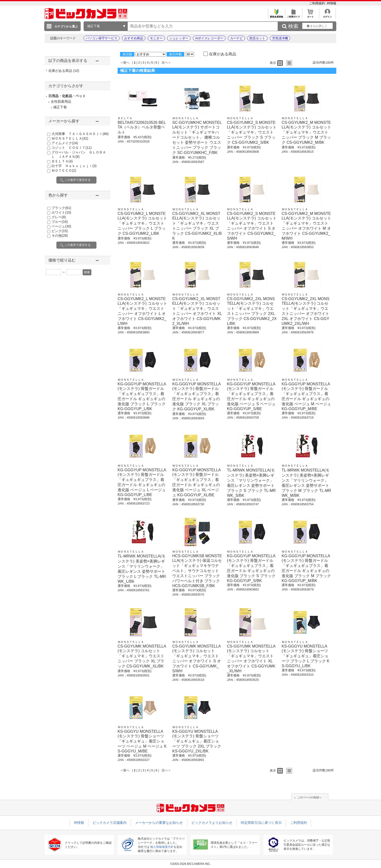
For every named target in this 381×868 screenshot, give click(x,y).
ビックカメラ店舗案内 (110, 823)
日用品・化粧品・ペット (67, 96)
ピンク (60, 231)
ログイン (327, 15)
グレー (59, 217)
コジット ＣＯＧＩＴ (72, 148)
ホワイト (61, 212)
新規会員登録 (276, 15)
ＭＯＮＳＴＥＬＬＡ (70, 138)
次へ (165, 63)
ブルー (60, 222)
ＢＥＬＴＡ (62, 161)
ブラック (61, 208)
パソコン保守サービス (102, 38)
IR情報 (332, 3)
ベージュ (61, 226)
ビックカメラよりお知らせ (212, 823)
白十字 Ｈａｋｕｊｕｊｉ (74, 166)
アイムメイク (65, 143)
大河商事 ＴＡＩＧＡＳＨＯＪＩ (80, 134)
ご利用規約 (317, 3)
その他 (60, 236)
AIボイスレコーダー (209, 38)
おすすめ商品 (134, 38)
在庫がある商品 (64, 71)
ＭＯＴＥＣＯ (64, 170)
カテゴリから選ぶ (66, 26)
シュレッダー (179, 38)
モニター (156, 38)
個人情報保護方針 (162, 847)
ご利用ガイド (293, 15)
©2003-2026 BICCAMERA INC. (190, 864)
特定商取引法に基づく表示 (261, 823)
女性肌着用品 (61, 101)
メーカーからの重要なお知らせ (159, 823)
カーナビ (236, 38)
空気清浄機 (280, 38)
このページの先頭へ (309, 797)
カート (310, 15)
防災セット (257, 38)
